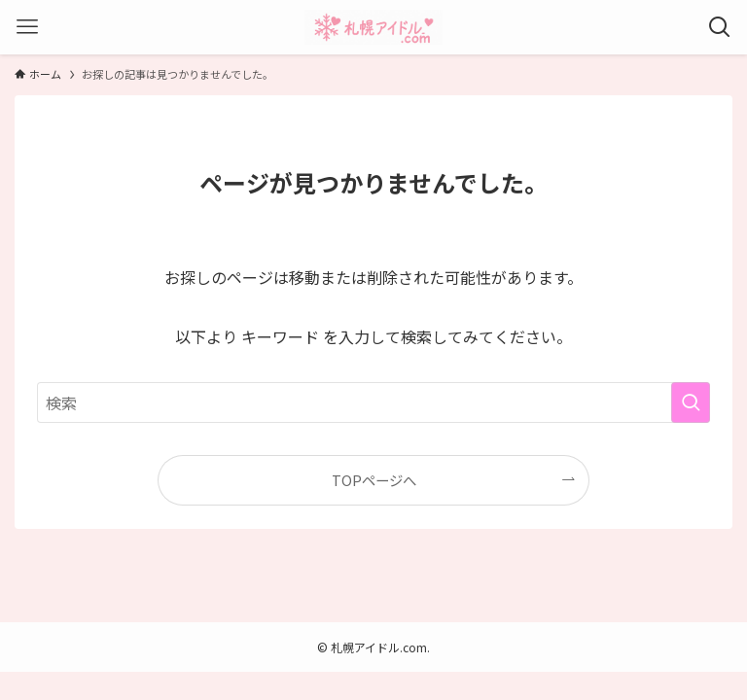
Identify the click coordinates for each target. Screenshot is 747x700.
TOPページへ (374, 480)
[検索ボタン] (720, 27)
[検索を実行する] (691, 402)
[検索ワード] (373, 402)
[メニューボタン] (27, 27)
